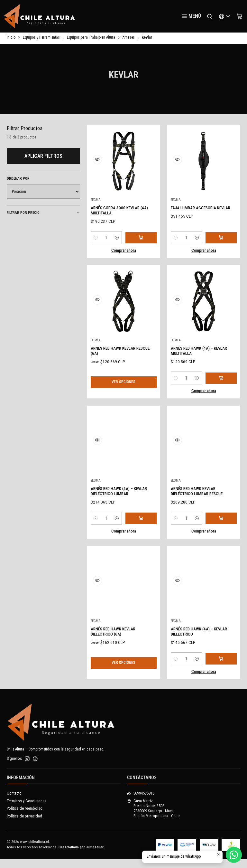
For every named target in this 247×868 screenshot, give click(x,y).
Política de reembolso (25, 817)
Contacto (14, 802)
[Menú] (191, 16)
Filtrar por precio (43, 214)
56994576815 (141, 802)
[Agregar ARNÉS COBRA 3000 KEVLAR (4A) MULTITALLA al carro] (142, 241)
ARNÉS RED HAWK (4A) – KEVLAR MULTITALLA (196, 382)
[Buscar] (210, 16)
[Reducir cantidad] (96, 241)
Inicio (11, 39)
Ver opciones (123, 405)
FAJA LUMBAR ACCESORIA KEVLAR (198, 212)
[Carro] (239, 16)
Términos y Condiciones (27, 810)
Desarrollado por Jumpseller (81, 856)
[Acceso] (224, 16)
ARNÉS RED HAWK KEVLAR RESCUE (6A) (118, 374)
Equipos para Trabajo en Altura (91, 39)
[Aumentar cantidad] (119, 241)
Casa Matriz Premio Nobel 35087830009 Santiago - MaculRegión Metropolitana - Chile (153, 817)
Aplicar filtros (43, 157)
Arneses (129, 39)
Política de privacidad (24, 825)
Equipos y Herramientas (41, 39)
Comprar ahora (124, 253)
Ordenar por (18, 179)
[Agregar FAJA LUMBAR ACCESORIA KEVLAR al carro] (222, 241)
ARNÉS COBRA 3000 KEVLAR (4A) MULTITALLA (120, 212)
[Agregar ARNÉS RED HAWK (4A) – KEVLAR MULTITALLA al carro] (222, 410)
